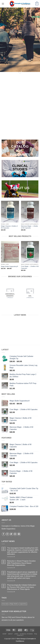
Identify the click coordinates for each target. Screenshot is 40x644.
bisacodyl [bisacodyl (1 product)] (5, 604)
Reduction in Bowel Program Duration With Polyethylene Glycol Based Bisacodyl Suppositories (21, 563)
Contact (20, 635)
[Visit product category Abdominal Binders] (10, 292)
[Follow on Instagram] (7, 534)
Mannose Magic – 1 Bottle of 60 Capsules (29, 227)
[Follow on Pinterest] (19, 534)
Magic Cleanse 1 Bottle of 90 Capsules (9, 227)
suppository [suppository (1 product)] (23, 604)
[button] (3, 4)
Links (16, 634)
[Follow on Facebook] (4, 534)
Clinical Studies (26, 634)
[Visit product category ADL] (30, 292)
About (10, 634)
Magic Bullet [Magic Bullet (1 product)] (14, 604)
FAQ (36, 634)
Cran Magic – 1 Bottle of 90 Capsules (30, 267)
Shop (5, 634)
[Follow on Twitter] (11, 534)
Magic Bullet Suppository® (10, 266)
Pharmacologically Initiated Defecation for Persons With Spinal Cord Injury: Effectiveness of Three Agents (22, 587)
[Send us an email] (15, 534)
